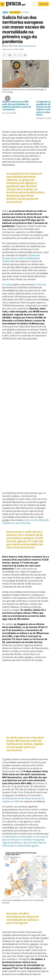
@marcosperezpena (27, 46)
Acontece (25, 12)
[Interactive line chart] (26, 697)
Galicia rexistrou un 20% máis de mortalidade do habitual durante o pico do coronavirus (17, 106)
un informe (40, 284)
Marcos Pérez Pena (10, 46)
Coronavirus (15, 12)
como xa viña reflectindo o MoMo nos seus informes (26, 522)
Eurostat (7, 284)
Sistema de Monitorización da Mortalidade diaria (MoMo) (21, 258)
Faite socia (44, 4)
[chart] (26, 415)
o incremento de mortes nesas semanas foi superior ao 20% (23, 798)
